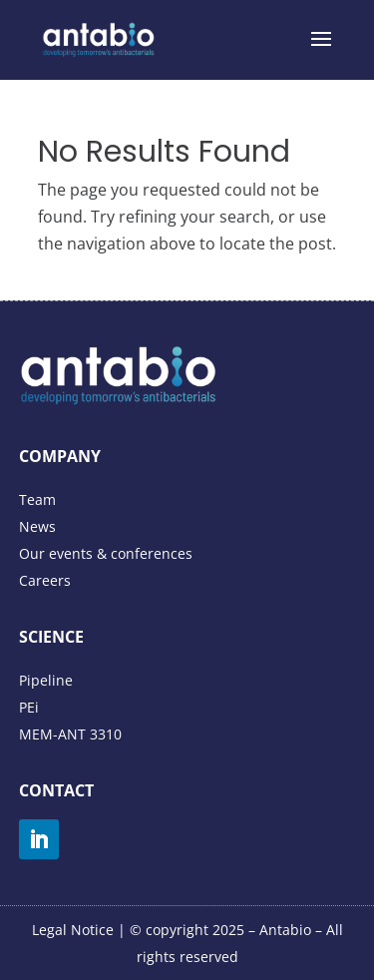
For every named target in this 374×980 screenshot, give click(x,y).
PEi (29, 707)
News (37, 526)
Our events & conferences (106, 553)
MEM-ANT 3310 (70, 734)
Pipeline (46, 680)
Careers (45, 580)
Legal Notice (73, 930)
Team (37, 499)
